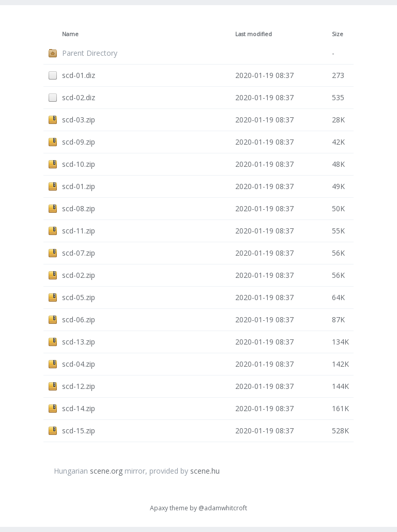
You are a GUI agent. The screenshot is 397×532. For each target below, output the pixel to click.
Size (338, 34)
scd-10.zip (79, 164)
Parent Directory (90, 53)
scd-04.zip (79, 364)
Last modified (254, 34)
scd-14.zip (79, 408)
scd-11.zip (79, 231)
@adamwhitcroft (223, 508)
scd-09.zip (79, 142)
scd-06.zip (79, 319)
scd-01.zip (79, 186)
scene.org (106, 471)
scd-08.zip (79, 208)
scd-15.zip (79, 431)
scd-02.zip (79, 275)
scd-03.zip (79, 120)
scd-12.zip (79, 386)
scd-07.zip (79, 253)
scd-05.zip (79, 297)
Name (70, 34)
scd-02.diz (79, 97)
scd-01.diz (79, 75)
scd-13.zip (79, 342)
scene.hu (205, 471)
